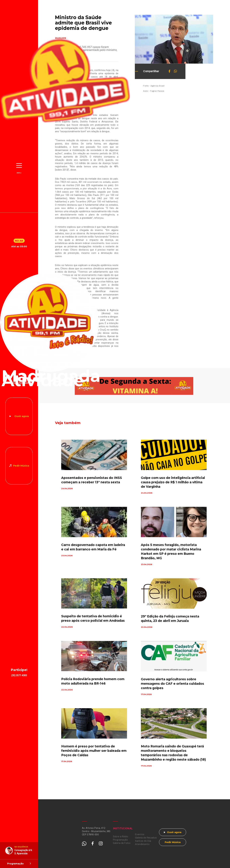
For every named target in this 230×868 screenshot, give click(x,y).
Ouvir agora (22, 416)
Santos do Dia (143, 841)
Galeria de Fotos (122, 843)
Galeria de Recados (146, 838)
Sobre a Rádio (121, 836)
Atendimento (142, 844)
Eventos (140, 834)
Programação (120, 840)
